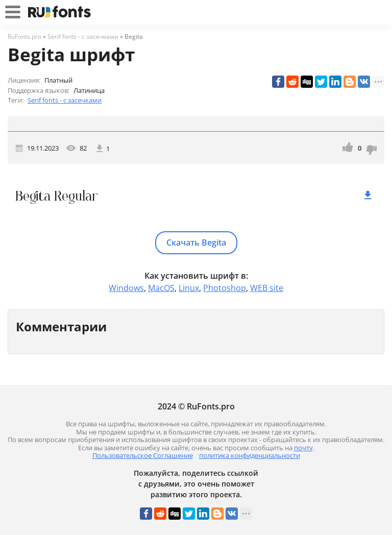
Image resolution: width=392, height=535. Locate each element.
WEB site (267, 288)
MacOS (161, 288)
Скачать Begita (196, 242)
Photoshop (225, 288)
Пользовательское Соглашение (143, 455)
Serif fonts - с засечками (65, 100)
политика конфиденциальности (250, 455)
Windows (126, 288)
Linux (189, 288)
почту (303, 448)
